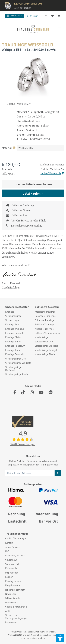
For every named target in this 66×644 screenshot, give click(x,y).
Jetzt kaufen (32, 193)
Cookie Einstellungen (16, 538)
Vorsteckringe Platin (45, 354)
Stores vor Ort (12, 564)
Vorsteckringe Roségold (47, 350)
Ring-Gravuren (12, 585)
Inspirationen (12, 573)
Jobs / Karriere (13, 547)
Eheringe (10, 312)
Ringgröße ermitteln (15, 590)
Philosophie (11, 568)
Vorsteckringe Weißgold (46, 346)
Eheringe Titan (12, 350)
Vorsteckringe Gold (44, 342)
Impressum (11, 622)
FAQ (7, 551)
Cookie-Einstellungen (16, 607)
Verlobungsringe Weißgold (18, 363)
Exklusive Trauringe (45, 320)
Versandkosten (15, 635)
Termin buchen (15, 16)
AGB (7, 611)
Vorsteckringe (12, 320)
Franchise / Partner (15, 556)
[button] (60, 638)
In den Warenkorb (52, 173)
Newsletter (11, 594)
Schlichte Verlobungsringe (48, 333)
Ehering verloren (14, 581)
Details (11, 103)
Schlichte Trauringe (44, 324)
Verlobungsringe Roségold (13, 369)
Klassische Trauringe (45, 312)
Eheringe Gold (12, 324)
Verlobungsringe (13, 316)
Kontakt (9, 543)
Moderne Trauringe (44, 329)
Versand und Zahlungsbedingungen (16, 617)
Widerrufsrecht (13, 598)
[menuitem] (18, 312)
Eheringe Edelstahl (15, 354)
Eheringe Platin (13, 337)
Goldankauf (11, 560)
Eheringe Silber (13, 342)
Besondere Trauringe (45, 316)
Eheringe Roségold (15, 333)
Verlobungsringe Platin (17, 374)
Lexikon (9, 577)
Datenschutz (11, 602)
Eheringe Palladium (15, 346)
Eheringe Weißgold (15, 329)
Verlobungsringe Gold (16, 359)
